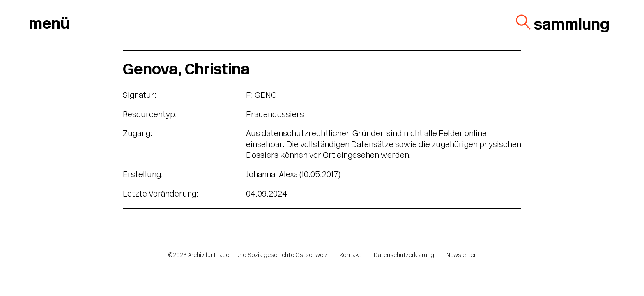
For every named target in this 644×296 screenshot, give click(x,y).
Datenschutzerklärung (404, 256)
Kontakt (351, 256)
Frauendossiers (275, 115)
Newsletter (461, 256)
